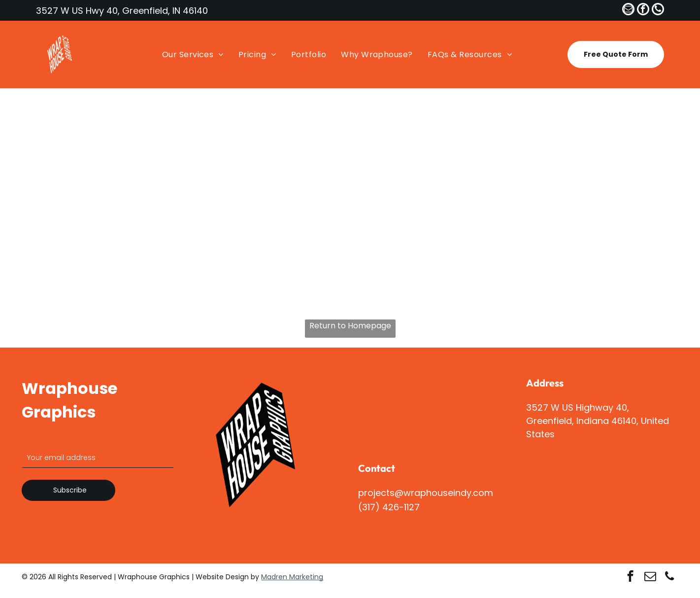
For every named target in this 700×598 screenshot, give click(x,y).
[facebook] (643, 10)
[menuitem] (190, 54)
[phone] (658, 10)
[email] (628, 10)
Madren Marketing (292, 577)
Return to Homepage (350, 326)
